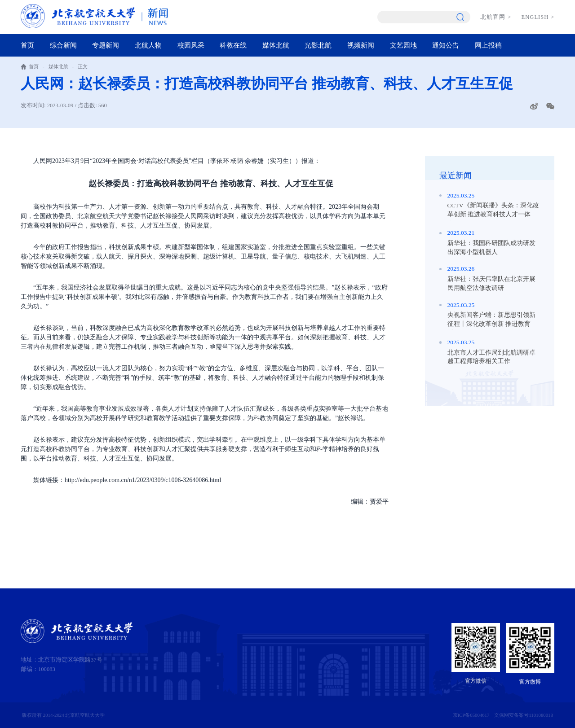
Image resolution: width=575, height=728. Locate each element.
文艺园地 (403, 45)
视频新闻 (361, 45)
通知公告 (446, 45)
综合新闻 (63, 45)
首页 (27, 45)
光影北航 (318, 45)
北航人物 (148, 45)
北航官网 (496, 17)
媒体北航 (276, 45)
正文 (83, 66)
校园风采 (191, 45)
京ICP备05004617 (471, 715)
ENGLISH (538, 17)
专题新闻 (106, 45)
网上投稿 (488, 45)
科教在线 (233, 45)
